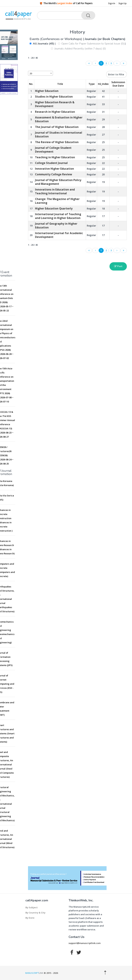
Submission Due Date (118, 84)
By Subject (32, 907)
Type (92, 84)
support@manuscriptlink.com (85, 943)
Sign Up (122, 3)
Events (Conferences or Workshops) (56, 39)
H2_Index (103, 84)
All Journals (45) (43, 44)
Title (60, 84)
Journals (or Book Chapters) (105, 39)
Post (118, 266)
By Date (30, 918)
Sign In (112, 3)
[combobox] (40, 73)
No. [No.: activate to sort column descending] (31, 84)
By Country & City (35, 913)
